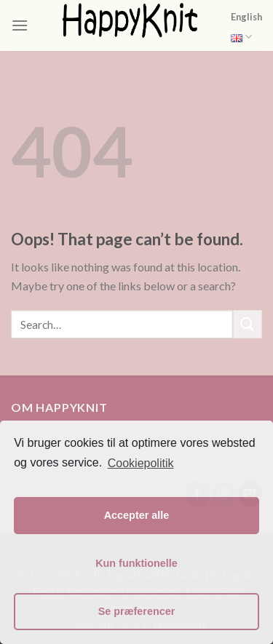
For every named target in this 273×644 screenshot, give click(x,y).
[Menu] (20, 25)
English (246, 29)
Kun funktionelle (136, 563)
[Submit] (248, 324)
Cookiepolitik (141, 463)
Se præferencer (137, 611)
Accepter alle (137, 515)
